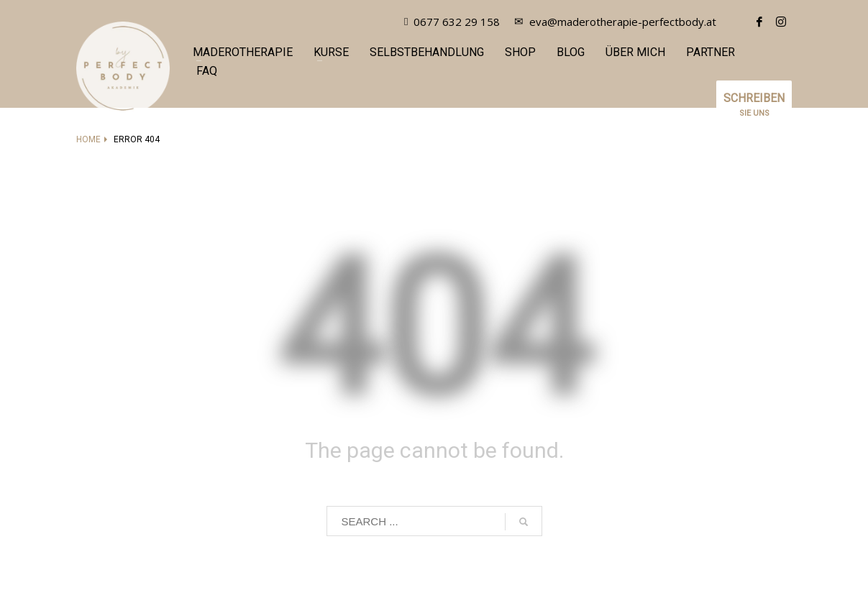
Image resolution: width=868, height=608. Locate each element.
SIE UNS (754, 110)
